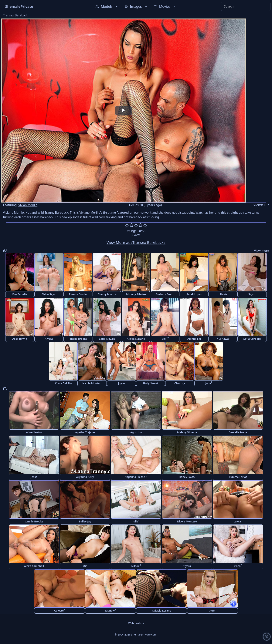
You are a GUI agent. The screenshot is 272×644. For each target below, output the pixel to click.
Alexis (223, 294)
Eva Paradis (20, 294)
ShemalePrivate (19, 6)
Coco (238, 566)
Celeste (59, 610)
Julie (136, 521)
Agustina (136, 432)
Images (136, 6)
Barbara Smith (165, 294)
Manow (110, 610)
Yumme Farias (238, 477)
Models (107, 6)
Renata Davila (78, 294)
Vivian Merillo (28, 205)
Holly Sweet (151, 383)
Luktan (238, 521)
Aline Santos (34, 432)
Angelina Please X (136, 477)
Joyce (121, 383)
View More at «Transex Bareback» (136, 242)
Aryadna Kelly (85, 477)
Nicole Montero (92, 383)
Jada (209, 383)
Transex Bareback (15, 15)
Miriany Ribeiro (136, 294)
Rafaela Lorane (161, 610)
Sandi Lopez (194, 294)
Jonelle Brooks (78, 339)
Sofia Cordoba (252, 339)
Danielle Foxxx (238, 432)
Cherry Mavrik (107, 294)
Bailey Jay (85, 521)
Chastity (180, 383)
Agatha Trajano (85, 432)
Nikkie (136, 566)
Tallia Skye (49, 294)
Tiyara (187, 566)
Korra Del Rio (63, 383)
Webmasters (136, 623)
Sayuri (252, 294)
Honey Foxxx (187, 477)
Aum (212, 610)
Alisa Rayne (20, 339)
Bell (165, 338)
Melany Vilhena (187, 432)
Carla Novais (107, 339)
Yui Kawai (223, 339)
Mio (85, 566)
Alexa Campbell (34, 566)
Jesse (34, 477)
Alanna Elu (194, 339)
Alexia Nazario (136, 339)
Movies (165, 6)
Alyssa (49, 339)
